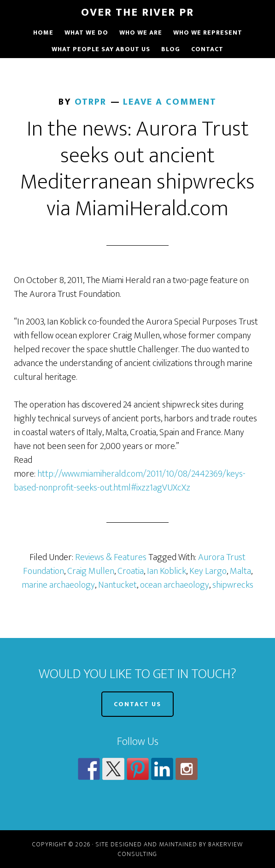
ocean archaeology (175, 585)
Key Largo (208, 571)
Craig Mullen (91, 571)
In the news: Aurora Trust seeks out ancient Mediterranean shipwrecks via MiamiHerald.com (137, 169)
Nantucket (117, 585)
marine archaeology (58, 585)
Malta (240, 571)
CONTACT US (137, 704)
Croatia (131, 571)
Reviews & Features (111, 557)
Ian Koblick (167, 571)
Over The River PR (137, 12)
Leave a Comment (170, 102)
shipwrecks (233, 585)
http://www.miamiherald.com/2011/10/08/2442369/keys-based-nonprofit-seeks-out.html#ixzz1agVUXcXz (130, 481)
